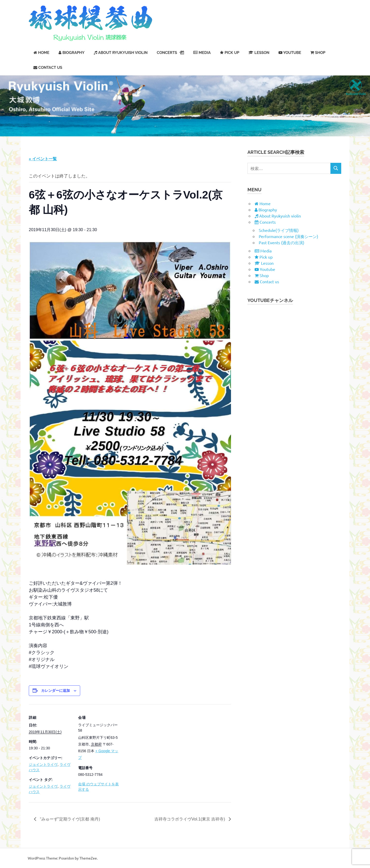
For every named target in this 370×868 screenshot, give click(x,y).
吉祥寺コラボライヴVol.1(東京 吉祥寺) (190, 819)
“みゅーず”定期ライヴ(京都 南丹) (69, 819)
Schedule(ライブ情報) (279, 230)
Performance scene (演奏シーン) (288, 236)
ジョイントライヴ (43, 765)
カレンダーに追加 (55, 691)
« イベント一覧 (43, 159)
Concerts (170, 53)
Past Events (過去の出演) (281, 242)
